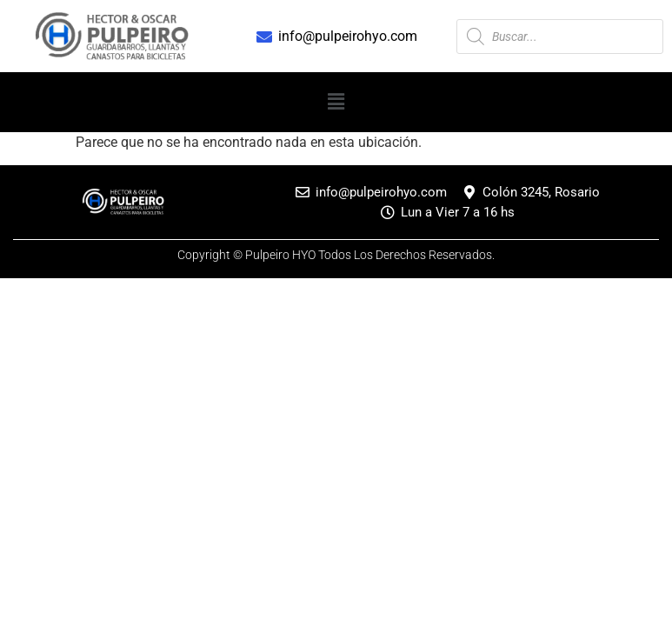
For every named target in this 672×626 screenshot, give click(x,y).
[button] (336, 102)
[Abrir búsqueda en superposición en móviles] (560, 37)
